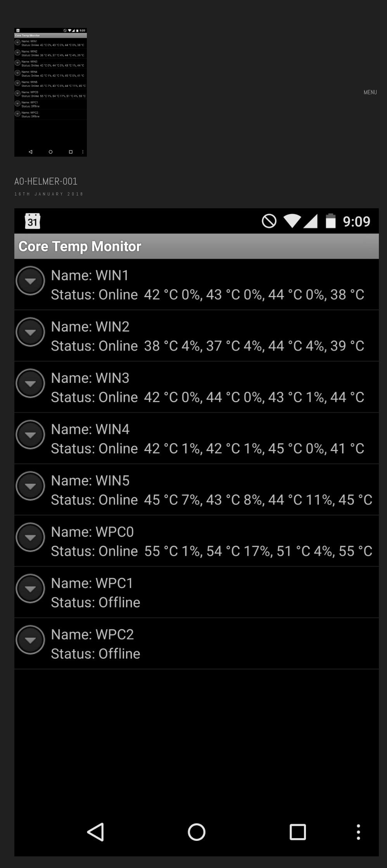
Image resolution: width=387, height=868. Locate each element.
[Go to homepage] (51, 92)
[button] (371, 92)
